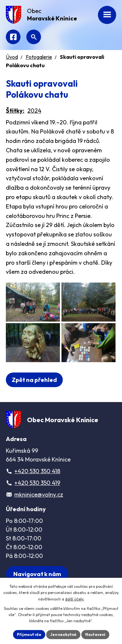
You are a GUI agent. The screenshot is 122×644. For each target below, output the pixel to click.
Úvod (12, 57)
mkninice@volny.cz (39, 494)
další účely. (75, 599)
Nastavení (95, 634)
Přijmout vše (29, 634)
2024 (34, 111)
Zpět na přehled (34, 380)
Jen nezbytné (63, 634)
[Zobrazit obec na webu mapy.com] (37, 574)
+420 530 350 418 (37, 471)
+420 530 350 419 (37, 483)
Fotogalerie (39, 57)
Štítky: (15, 111)
